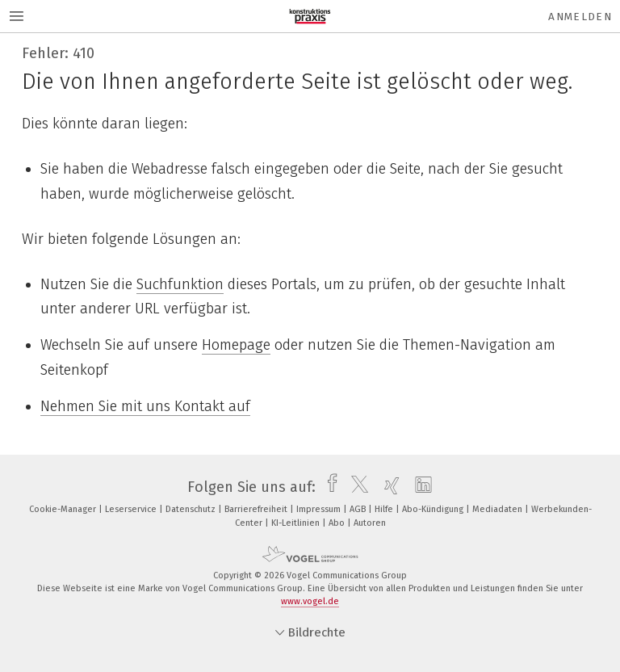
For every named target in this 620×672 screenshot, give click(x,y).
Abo (338, 523)
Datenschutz (192, 509)
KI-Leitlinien (297, 523)
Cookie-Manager (64, 509)
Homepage (236, 345)
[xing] (388, 487)
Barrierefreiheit (257, 509)
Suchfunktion (180, 284)
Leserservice (132, 509)
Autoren (370, 523)
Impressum (320, 509)
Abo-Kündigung (434, 509)
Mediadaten (499, 509)
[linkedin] (419, 487)
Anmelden (580, 17)
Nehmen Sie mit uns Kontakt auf (145, 406)
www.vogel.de (310, 601)
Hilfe (385, 509)
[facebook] (328, 487)
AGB (359, 509)
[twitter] (356, 487)
